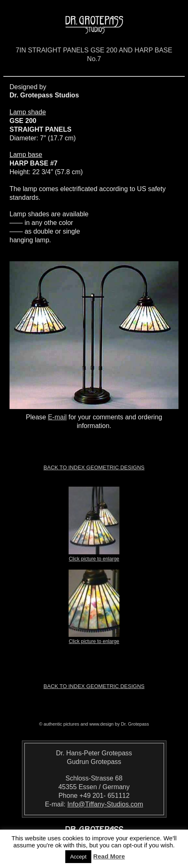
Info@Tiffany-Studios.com (105, 804)
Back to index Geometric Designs (94, 467)
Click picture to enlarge (94, 556)
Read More (109, 856)
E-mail (57, 417)
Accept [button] (79, 857)
